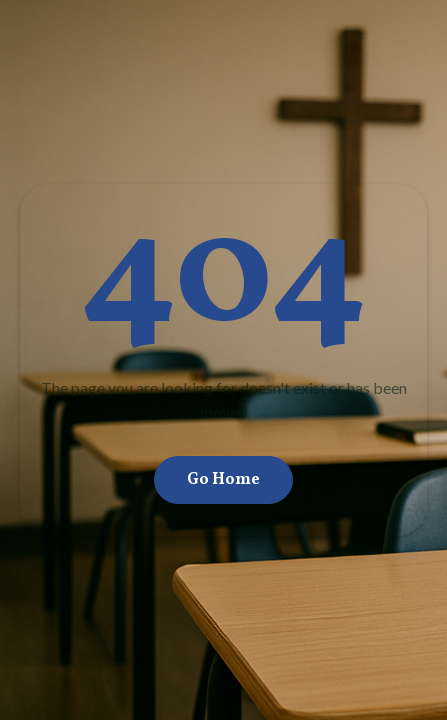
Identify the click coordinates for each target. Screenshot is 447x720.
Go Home (223, 480)
